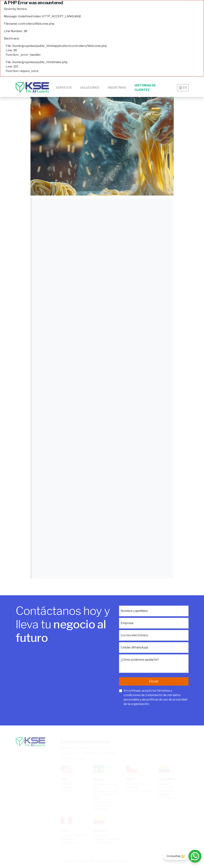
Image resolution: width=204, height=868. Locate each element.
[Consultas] (195, 856)
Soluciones (90, 88)
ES (183, 88)
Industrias (117, 88)
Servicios (64, 88)
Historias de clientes (145, 88)
